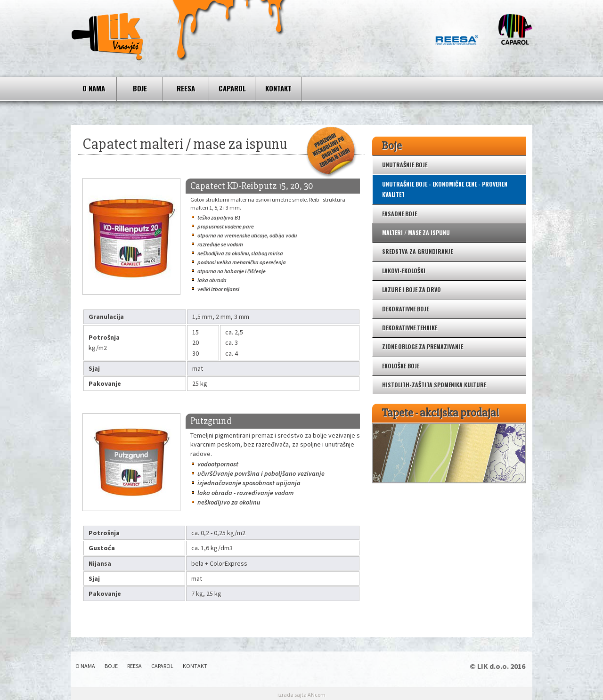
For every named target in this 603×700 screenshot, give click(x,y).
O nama (94, 88)
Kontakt (278, 88)
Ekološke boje (401, 366)
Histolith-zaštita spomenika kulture (434, 385)
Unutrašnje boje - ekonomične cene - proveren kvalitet (445, 189)
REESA (186, 88)
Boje (140, 88)
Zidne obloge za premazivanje (423, 346)
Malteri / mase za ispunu (416, 232)
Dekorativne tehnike (410, 328)
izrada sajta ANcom (301, 695)
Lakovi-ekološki (404, 271)
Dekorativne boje (405, 309)
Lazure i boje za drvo (412, 289)
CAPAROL (232, 88)
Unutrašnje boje (405, 165)
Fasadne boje (399, 214)
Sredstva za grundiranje (417, 251)
